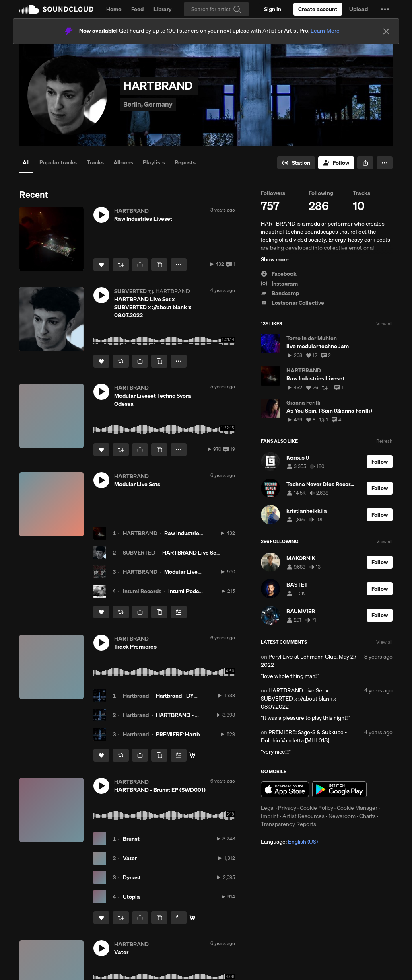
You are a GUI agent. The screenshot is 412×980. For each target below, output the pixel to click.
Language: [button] (289, 842)
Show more (275, 259)
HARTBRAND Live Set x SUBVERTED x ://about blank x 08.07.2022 (298, 699)
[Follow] (336, 163)
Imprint (270, 816)
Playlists (154, 162)
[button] (385, 9)
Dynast (132, 877)
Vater (130, 858)
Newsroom (342, 816)
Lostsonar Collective (293, 303)
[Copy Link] (159, 265)
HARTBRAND (140, 533)
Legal (268, 808)
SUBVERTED (139, 553)
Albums (123, 162)
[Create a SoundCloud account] (318, 9)
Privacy (287, 808)
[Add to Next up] (179, 612)
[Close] (386, 31)
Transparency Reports (288, 824)
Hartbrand (136, 696)
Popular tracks (58, 162)
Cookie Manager (357, 808)
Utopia (131, 897)
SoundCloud (56, 9)
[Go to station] (296, 163)
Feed (137, 9)
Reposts (185, 162)
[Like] (101, 265)
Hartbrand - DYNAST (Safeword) (197, 696)
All (26, 162)
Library (162, 9)
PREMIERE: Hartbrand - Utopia (194, 734)
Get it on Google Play (339, 789)
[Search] (216, 9)
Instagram (279, 284)
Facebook (279, 274)
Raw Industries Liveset (193, 533)
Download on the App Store (285, 789)
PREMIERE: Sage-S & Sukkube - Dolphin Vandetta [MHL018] (304, 736)
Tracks (95, 162)
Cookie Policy (316, 808)
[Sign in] (273, 9)
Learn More (325, 31)
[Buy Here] (192, 755)
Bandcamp (280, 293)
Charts (368, 816)
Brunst (131, 839)
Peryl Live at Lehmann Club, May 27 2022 (309, 661)
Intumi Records (142, 591)
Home (114, 9)
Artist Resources (304, 816)
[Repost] (121, 265)
